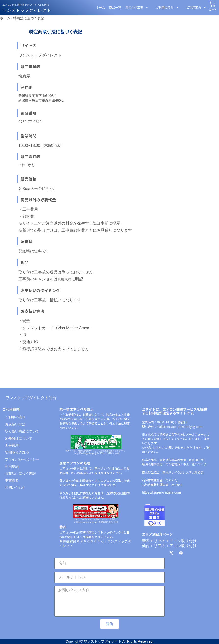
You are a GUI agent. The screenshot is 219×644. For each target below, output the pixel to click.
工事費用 (12, 445)
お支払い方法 (15, 424)
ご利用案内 (195, 7)
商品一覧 (115, 7)
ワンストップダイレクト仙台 (31, 398)
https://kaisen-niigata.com (161, 492)
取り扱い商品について (22, 431)
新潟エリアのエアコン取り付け (169, 541)
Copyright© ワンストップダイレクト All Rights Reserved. (110, 641)
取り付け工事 (137, 7)
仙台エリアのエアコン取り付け (169, 546)
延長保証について (19, 438)
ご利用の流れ (166, 7)
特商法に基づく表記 (20, 474)
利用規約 (64, 279)
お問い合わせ (15, 487)
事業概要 (12, 480)
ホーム (101, 7)
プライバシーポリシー (22, 459)
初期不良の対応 (17, 452)
